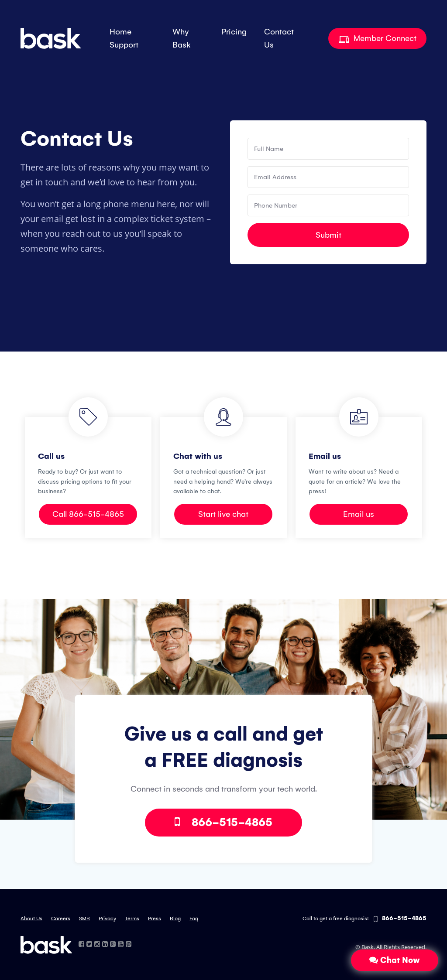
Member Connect (378, 38)
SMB (84, 919)
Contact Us (279, 38)
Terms (132, 919)
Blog (175, 919)
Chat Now (395, 960)
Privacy (107, 919)
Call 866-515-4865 (88, 514)
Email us (359, 514)
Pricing (234, 32)
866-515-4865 (223, 822)
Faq (194, 919)
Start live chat (223, 514)
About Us (31, 919)
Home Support (124, 38)
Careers (61, 919)
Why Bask (182, 38)
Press (155, 919)
